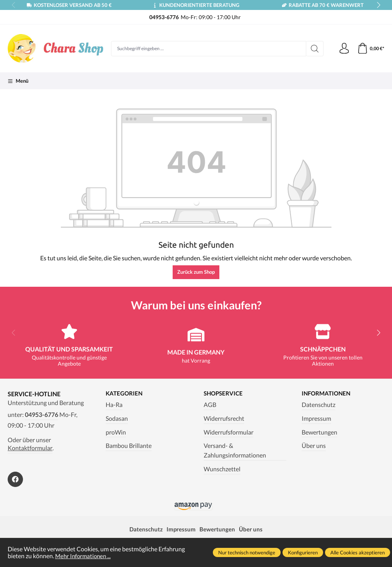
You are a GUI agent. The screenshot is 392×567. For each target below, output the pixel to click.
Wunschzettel (222, 469)
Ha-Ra (114, 405)
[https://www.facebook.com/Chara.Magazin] (15, 479)
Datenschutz (318, 405)
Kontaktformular (30, 448)
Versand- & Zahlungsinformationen (235, 451)
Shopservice (224, 394)
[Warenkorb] (370, 49)
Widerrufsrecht (224, 418)
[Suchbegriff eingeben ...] (208, 49)
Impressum (316, 418)
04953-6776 (42, 415)
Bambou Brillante (129, 446)
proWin (116, 432)
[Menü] (18, 81)
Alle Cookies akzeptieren (358, 552)
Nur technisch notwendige (247, 552)
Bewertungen (319, 432)
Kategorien (125, 394)
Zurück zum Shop (196, 272)
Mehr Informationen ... (84, 556)
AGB (210, 405)
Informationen (327, 394)
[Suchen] (313, 49)
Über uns (314, 446)
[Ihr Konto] (343, 49)
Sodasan (117, 418)
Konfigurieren (303, 552)
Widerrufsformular (229, 432)
